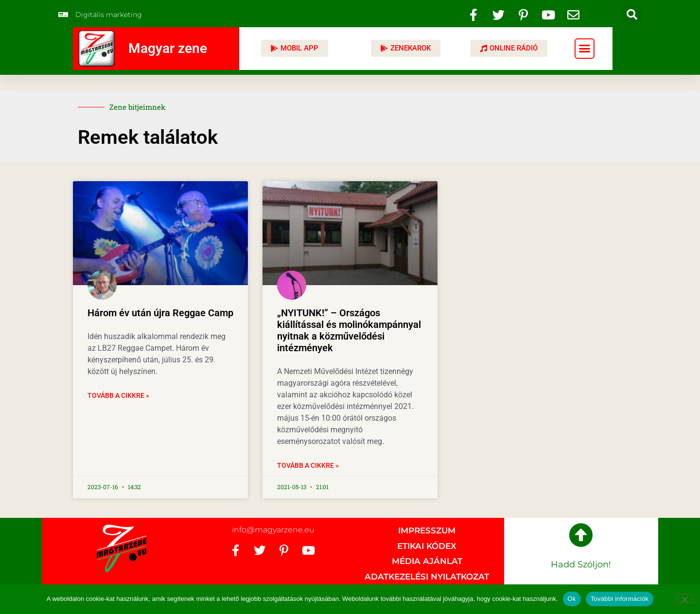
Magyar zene (168, 48)
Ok (572, 599)
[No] (684, 598)
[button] (632, 15)
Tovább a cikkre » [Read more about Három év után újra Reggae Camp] (118, 395)
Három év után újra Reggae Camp (160, 313)
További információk (620, 599)
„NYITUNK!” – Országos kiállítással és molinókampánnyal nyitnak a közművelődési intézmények (349, 330)
